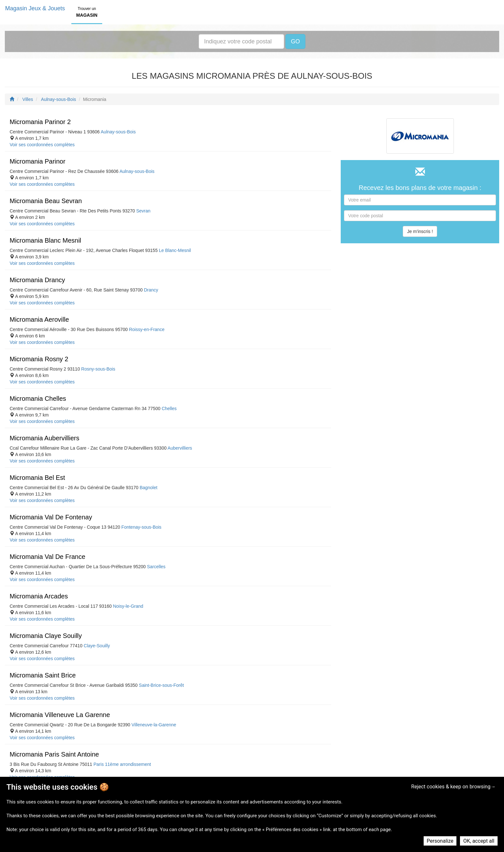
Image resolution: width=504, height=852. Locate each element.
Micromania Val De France (47, 557)
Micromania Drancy (37, 280)
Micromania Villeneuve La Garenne (60, 715)
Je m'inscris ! (420, 231)
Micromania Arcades (39, 596)
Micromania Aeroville (39, 319)
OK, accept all (479, 841)
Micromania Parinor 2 (40, 122)
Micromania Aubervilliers (45, 438)
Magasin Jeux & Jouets (35, 8)
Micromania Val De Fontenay (51, 517)
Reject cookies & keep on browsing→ (453, 787)
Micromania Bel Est (37, 478)
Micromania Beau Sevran (46, 201)
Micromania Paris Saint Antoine (54, 754)
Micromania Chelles (38, 399)
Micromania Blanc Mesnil (45, 240)
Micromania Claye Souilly (46, 636)
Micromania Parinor (37, 161)
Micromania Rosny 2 (39, 359)
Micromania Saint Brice (43, 675)
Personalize (440, 841)
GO (295, 41)
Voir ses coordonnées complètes (42, 145)
